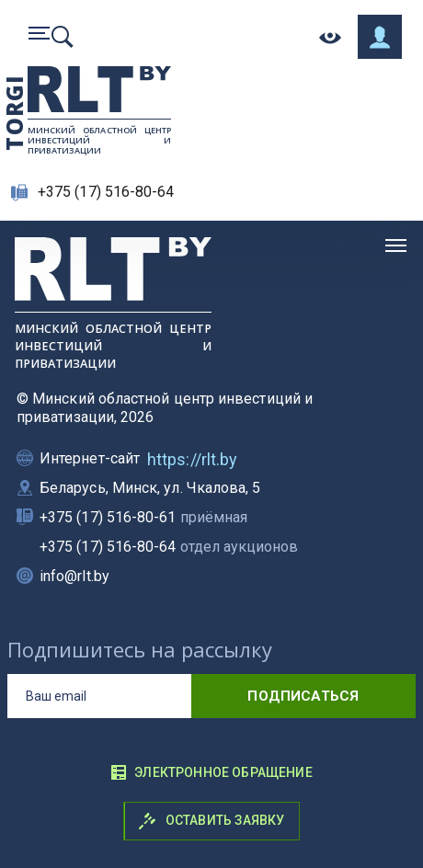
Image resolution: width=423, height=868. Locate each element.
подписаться (303, 696)
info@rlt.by (74, 576)
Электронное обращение (211, 772)
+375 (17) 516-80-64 (106, 192)
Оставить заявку (212, 821)
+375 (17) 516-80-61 (143, 517)
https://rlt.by (192, 459)
